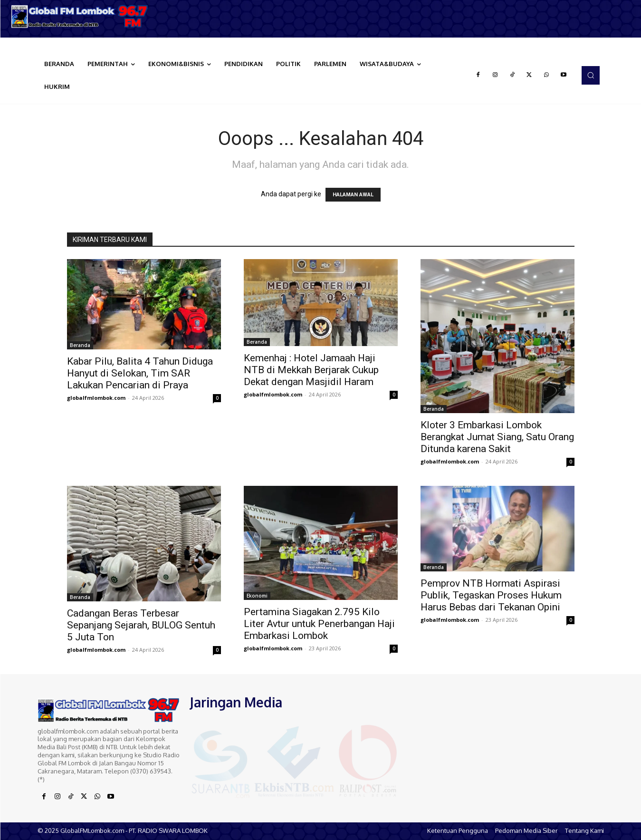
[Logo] (80, 16)
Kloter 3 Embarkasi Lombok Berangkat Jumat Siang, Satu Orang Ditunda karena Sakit (497, 437)
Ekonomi (257, 596)
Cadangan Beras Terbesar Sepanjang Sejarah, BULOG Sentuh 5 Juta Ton (141, 625)
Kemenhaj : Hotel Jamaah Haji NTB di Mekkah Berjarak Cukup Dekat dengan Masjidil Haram (311, 370)
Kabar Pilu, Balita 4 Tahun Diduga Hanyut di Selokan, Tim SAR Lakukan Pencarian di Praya (140, 373)
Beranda (80, 345)
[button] (591, 75)
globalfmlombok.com (96, 398)
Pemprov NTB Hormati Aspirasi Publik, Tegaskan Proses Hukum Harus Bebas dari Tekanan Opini (491, 595)
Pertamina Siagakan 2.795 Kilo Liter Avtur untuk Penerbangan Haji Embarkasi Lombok (319, 624)
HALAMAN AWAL (353, 195)
